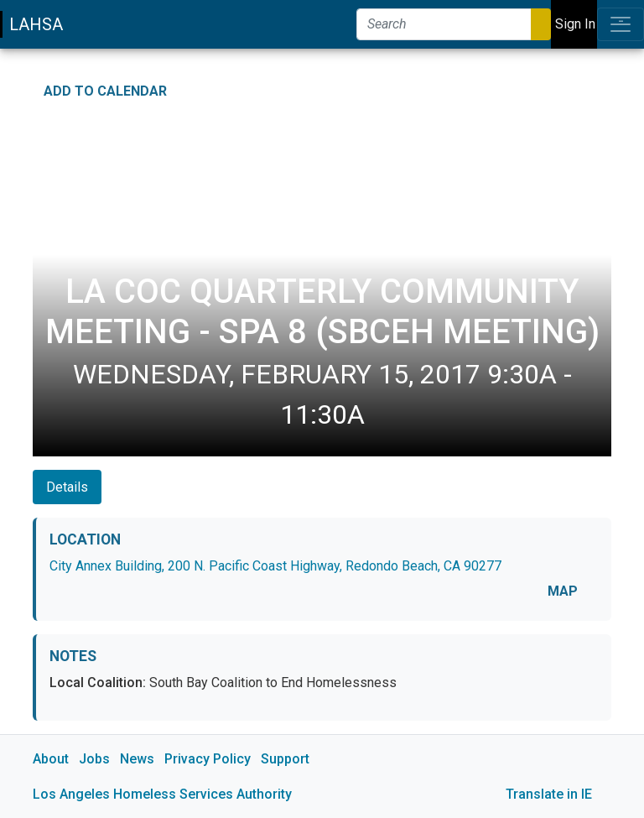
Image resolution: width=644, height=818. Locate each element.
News (137, 759)
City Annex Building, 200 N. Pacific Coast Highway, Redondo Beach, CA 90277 (275, 566)
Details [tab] (67, 487)
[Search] (444, 24)
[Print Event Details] (600, 86)
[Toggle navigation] (621, 24)
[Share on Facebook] (550, 86)
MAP (563, 591)
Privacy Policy (208, 759)
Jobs (94, 759)
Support (285, 759)
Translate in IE (549, 794)
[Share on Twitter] (575, 86)
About (51, 759)
